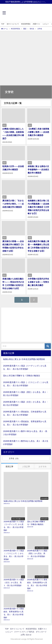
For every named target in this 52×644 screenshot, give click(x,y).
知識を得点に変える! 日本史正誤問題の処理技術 (24, 359)
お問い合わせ (26, 635)
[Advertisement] (26, 58)
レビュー (46, 24)
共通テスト (37, 24)
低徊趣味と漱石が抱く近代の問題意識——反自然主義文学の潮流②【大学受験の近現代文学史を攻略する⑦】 (38, 207)
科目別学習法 (26, 24)
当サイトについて (13, 24)
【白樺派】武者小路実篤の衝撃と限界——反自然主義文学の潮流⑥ (38, 132)
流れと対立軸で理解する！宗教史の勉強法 (21, 376)
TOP (3, 24)
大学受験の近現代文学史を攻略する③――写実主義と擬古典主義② (38, 282)
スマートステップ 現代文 (24, 632)
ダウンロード (41, 632)
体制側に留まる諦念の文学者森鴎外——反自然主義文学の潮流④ (38, 170)
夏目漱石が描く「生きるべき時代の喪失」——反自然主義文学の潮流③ (13, 204)
